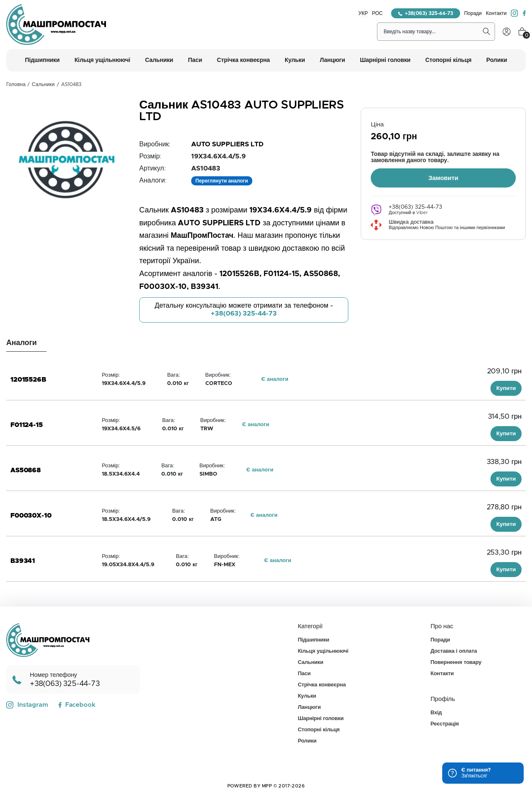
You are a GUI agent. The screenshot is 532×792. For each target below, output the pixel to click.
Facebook (77, 705)
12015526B (28, 380)
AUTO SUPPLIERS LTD (227, 144)
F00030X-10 (31, 516)
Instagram (27, 705)
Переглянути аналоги (222, 181)
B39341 (23, 561)
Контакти (496, 13)
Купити (506, 388)
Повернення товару (456, 662)
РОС (377, 13)
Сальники (43, 84)
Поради (473, 13)
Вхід (436, 713)
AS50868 (26, 470)
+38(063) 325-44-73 (426, 13)
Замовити (443, 178)
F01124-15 (27, 425)
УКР (363, 13)
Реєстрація (445, 724)
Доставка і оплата (454, 651)
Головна (16, 84)
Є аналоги (275, 379)
